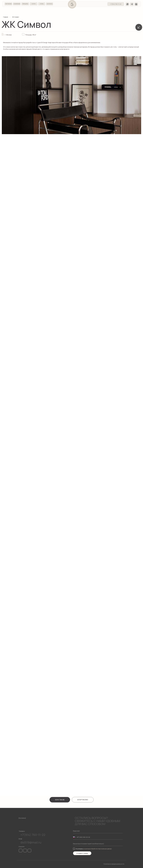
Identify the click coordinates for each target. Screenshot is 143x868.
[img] (127, 4)
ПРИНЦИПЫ (25, 4)
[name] (98, 831)
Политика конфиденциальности (114, 864)
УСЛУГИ (34, 4)
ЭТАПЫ (42, 4)
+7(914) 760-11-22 (116, 4)
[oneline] (98, 844)
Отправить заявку (82, 853)
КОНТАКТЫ (50, 4)
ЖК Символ (16, 17)
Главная (6, 17)
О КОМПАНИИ (17, 4)
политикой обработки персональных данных (98, 849)
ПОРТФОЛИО (8, 4)
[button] (60, 800)
